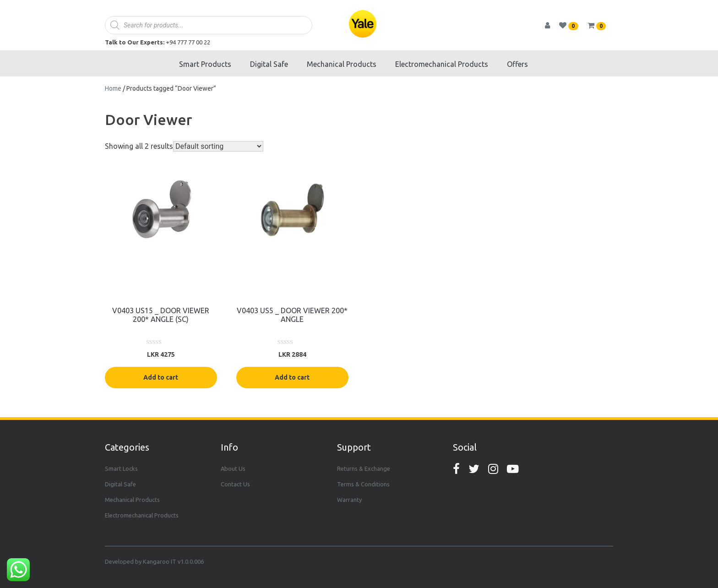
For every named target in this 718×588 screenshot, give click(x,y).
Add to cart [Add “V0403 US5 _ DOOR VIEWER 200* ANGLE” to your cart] (292, 377)
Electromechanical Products (442, 64)
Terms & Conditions (363, 484)
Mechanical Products (342, 64)
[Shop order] (218, 146)
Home (113, 88)
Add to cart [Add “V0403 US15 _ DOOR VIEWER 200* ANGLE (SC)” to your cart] (161, 377)
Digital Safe (269, 64)
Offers (517, 64)
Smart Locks (121, 468)
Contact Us (235, 484)
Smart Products (205, 64)
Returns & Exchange (364, 468)
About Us (233, 468)
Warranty (349, 500)
